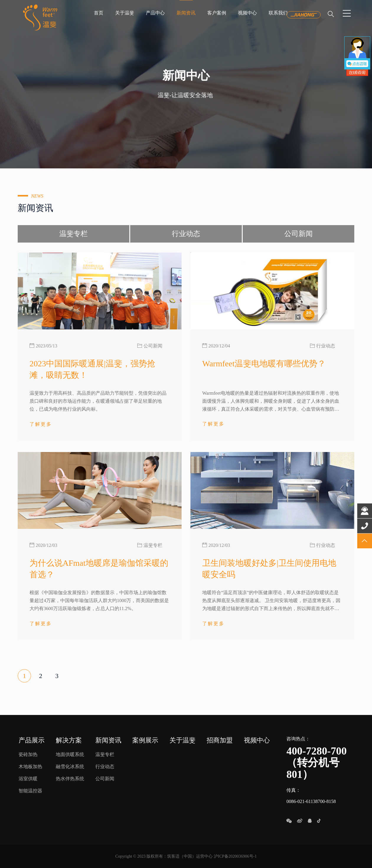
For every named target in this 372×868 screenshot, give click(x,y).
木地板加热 (30, 767)
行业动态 (186, 234)
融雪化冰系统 (70, 767)
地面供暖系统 (70, 754)
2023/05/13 (46, 346)
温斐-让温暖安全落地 (185, 95)
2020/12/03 (46, 545)
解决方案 (69, 740)
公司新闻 (298, 234)
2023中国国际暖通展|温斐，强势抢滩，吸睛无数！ (92, 369)
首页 (99, 13)
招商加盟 (220, 740)
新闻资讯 (186, 13)
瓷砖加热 (28, 754)
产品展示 (32, 740)
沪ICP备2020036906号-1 (235, 856)
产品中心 (155, 13)
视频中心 (247, 13)
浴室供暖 (28, 779)
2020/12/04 (219, 346)
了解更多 (41, 424)
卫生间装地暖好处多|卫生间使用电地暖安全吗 (269, 569)
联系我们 (278, 13)
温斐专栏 (74, 234)
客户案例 (217, 13)
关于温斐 (125, 13)
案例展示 (145, 740)
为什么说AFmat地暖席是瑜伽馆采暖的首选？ (99, 569)
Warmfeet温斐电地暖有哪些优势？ (264, 364)
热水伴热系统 (70, 779)
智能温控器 (30, 791)
